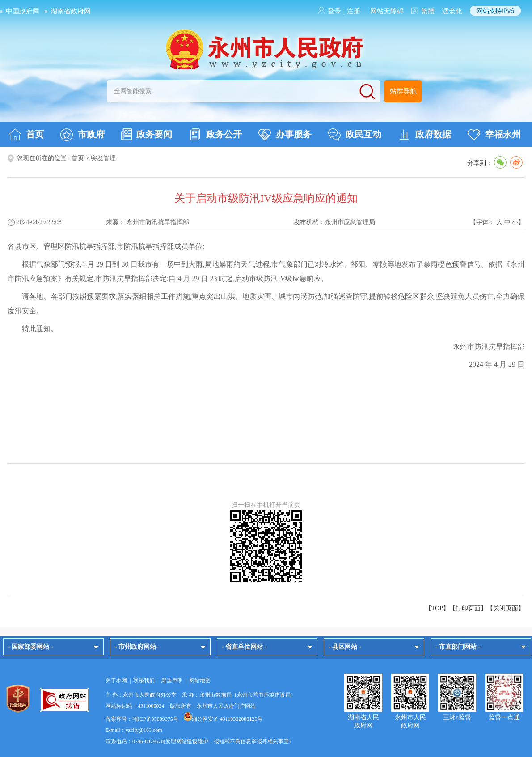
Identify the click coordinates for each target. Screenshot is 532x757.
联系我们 (144, 680)
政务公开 (215, 135)
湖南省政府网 (71, 11)
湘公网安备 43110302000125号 (223, 719)
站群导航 (403, 91)
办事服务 (285, 135)
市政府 (82, 135)
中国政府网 (23, 11)
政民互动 (355, 135)
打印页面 (468, 608)
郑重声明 (172, 680)
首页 (26, 135)
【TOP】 (437, 608)
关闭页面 (506, 608)
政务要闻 (147, 134)
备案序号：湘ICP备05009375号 (142, 719)
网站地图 (200, 680)
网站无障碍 (387, 11)
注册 (354, 11)
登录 (334, 11)
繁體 (428, 11)
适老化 (452, 11)
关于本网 (116, 680)
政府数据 (424, 135)
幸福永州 (494, 135)
